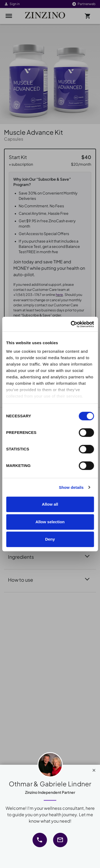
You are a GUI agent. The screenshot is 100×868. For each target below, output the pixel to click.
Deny (50, 539)
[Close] (94, 769)
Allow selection (50, 522)
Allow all (50, 504)
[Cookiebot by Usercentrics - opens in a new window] (71, 324)
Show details (71, 487)
